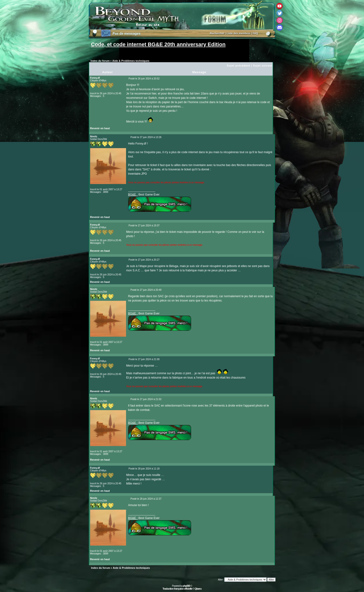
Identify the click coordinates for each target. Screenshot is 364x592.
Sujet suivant (263, 66)
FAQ (255, 33)
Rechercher (217, 33)
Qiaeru (198, 589)
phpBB (186, 586)
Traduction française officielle (177, 589)
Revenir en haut (100, 128)
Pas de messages (127, 34)
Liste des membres (239, 33)
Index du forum (100, 61)
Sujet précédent (238, 66)
